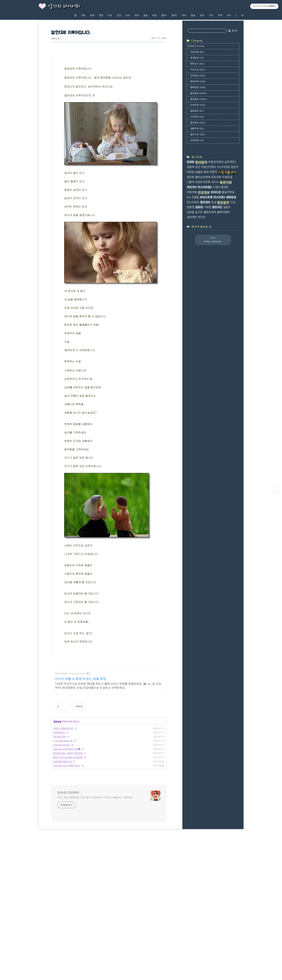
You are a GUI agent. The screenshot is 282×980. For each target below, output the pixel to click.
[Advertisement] (109, 690)
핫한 (101, 15)
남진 (198, 321)
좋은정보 (198, 169)
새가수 (215, 336)
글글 (145, 15)
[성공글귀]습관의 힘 (62, 848)
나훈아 (190, 336)
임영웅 (190, 316)
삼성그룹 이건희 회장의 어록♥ (67, 835)
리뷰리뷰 (198, 151)
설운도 (227, 361)
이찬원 (190, 326)
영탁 (206, 326)
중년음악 (198, 139)
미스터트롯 (223, 321)
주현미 (213, 326)
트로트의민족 (203, 336)
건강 (119, 15)
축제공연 (197, 104)
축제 (92, 15)
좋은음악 (198, 145)
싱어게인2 (230, 316)
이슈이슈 (198, 116)
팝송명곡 (197, 157)
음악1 (164, 15)
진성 (233, 356)
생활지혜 (197, 175)
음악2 (174, 15)
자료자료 (197, 98)
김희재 (190, 321)
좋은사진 (198, 181)
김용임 (199, 326)
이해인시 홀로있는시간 (63, 815)
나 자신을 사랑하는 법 (63, 827)
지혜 (220, 15)
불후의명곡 (223, 366)
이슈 (110, 15)
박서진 (201, 371)
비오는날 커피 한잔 (62, 831)
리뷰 (137, 15)
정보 (202, 15)
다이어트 (197, 163)
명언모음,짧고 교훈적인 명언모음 (68, 839)
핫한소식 (197, 110)
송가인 (199, 366)
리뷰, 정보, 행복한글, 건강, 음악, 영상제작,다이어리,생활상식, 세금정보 (95, 884)
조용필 (195, 351)
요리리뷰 (197, 187)
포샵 (214, 356)
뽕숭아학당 (228, 346)
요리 (184, 15)
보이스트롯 (206, 351)
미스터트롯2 (205, 341)
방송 (154, 15)
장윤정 (190, 361)
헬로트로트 (210, 366)
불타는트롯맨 (203, 331)
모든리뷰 (216, 331)
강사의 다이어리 (64, 6)
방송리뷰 (198, 128)
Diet (128, 15)
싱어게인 (192, 371)
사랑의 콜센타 (221, 341)
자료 (83, 15)
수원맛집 (227, 331)
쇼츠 (229, 15)
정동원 (199, 361)
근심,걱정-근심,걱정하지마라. (67, 852)
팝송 (193, 15)
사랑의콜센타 (227, 327)
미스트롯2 (219, 351)
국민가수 (192, 341)
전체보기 (196, 92)
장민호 (190, 331)
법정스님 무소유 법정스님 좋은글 (68, 843)
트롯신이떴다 (209, 321)
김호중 (190, 366)
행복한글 (55, 39)
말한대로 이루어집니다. (71, 33)
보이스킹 (216, 346)
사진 (211, 15)
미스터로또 (193, 356)
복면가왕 (226, 337)
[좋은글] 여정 (59, 823)
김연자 (234, 321)
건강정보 (198, 122)
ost (189, 351)
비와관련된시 (59, 819)
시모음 (207, 361)
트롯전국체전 (216, 316)
